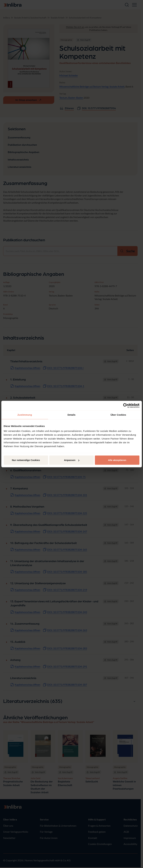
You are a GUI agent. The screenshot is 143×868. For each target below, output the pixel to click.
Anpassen (72, 460)
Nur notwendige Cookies (26, 460)
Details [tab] (72, 415)
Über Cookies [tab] (118, 415)
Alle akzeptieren (117, 460)
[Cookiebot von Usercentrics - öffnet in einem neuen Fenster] (125, 405)
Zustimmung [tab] (25, 415)
